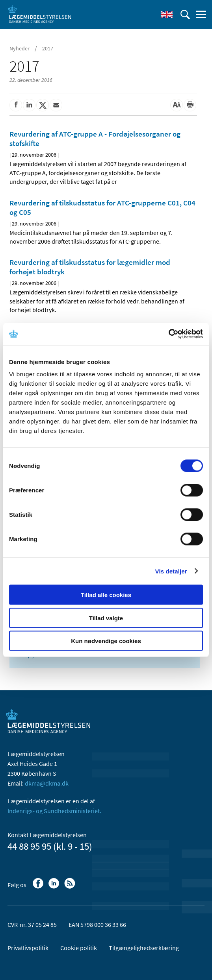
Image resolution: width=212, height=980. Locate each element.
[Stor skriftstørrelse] (177, 105)
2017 (48, 48)
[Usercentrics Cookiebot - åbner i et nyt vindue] (168, 334)
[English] (167, 15)
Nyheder (20, 48)
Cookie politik (79, 948)
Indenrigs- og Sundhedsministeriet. (54, 811)
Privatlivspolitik (28, 948)
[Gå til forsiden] (39, 14)
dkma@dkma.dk (47, 783)
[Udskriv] (190, 105)
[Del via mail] (56, 105)
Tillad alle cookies (106, 595)
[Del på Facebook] (16, 105)
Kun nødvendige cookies (106, 641)
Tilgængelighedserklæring (144, 948)
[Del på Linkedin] (29, 105)
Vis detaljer (171, 571)
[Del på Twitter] (43, 105)
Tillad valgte (106, 618)
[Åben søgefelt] (185, 15)
